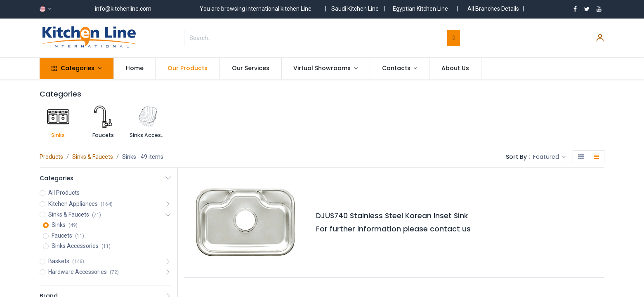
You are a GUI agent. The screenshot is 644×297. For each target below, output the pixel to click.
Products (51, 157)
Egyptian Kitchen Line (420, 9)
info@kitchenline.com (123, 9)
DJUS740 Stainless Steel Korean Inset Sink (392, 216)
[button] (550, 157)
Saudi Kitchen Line (355, 9)
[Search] (454, 38)
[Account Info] (600, 39)
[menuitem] (135, 68)
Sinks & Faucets (93, 157)
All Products (64, 193)
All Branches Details (493, 9)
